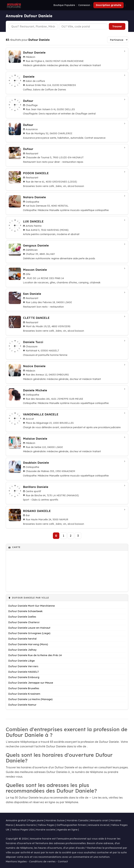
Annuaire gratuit (16, 820)
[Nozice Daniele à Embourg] (67, 372)
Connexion (84, 5)
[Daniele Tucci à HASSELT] (67, 348)
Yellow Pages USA (23, 830)
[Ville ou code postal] (83, 26)
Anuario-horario (26, 825)
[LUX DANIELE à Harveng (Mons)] (67, 228)
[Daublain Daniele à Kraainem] (67, 469)
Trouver (117, 26)
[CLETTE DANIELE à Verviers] (67, 324)
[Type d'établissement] (33, 26)
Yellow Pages (46, 825)
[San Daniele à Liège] (67, 300)
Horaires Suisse (55, 820)
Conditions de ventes (42, 861)
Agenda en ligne (67, 830)
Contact (63, 861)
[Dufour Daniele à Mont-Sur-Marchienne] (67, 59)
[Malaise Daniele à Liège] (67, 445)
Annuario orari (99, 820)
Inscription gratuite (108, 5)
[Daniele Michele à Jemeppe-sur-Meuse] (67, 397)
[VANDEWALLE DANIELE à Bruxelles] (67, 421)
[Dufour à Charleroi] (67, 131)
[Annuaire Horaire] (14, 5)
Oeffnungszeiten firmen (71, 825)
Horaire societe (45, 830)
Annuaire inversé (99, 825)
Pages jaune (36, 820)
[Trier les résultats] (118, 40)
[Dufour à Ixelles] (67, 107)
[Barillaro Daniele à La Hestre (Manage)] (67, 493)
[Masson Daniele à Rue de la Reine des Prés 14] (67, 276)
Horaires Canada (77, 820)
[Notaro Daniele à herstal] (67, 203)
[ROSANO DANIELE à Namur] (67, 517)
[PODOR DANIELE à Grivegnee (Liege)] (67, 179)
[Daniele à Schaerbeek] (67, 83)
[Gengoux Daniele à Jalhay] (67, 252)
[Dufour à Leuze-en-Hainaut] (67, 155)
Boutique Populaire (64, 5)
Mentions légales (16, 861)
